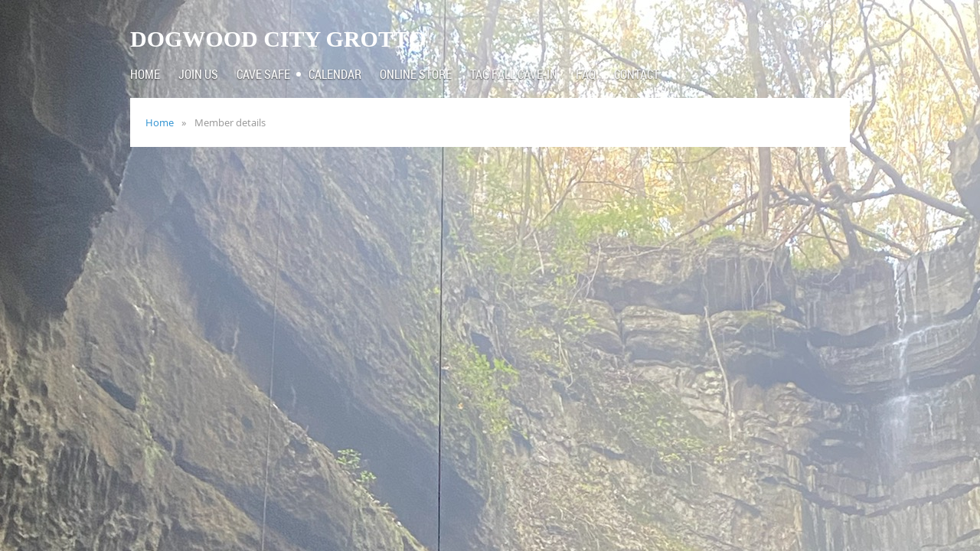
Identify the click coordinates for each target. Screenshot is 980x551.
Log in (827, 23)
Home (160, 122)
